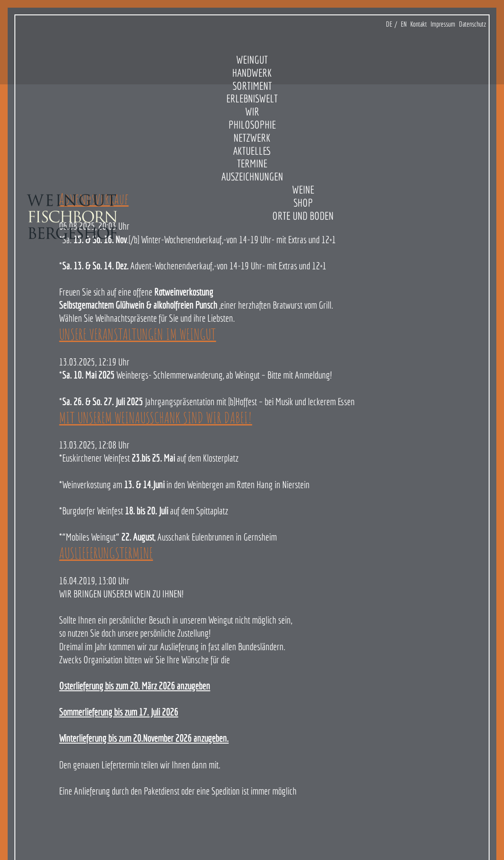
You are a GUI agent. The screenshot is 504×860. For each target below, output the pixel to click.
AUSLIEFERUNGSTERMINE (106, 553)
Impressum (443, 24)
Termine (252, 163)
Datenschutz (472, 24)
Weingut (252, 60)
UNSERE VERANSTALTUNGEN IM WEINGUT (137, 334)
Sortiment (252, 86)
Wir (252, 111)
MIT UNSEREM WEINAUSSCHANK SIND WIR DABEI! (156, 417)
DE (389, 24)
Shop (303, 203)
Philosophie (252, 125)
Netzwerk (252, 138)
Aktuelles (252, 151)
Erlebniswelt (252, 98)
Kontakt (419, 24)
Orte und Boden (303, 216)
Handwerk (252, 73)
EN (404, 24)
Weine (303, 190)
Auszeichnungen (252, 176)
